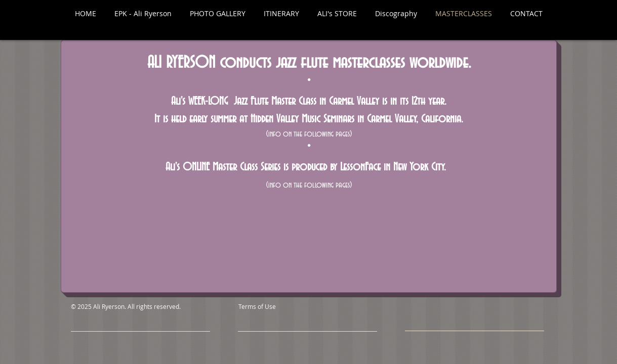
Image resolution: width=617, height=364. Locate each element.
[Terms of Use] (280, 307)
